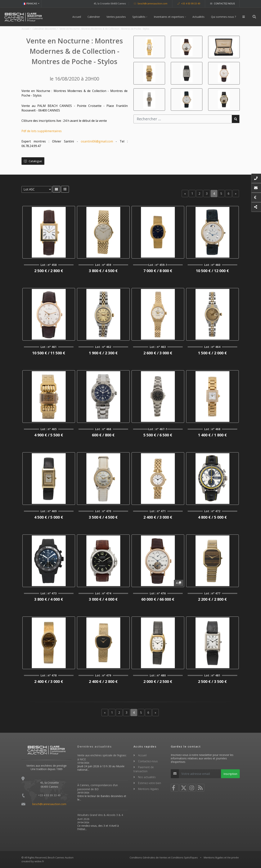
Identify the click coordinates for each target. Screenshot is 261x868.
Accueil (77, 17)
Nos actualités (147, 777)
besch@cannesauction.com (151, 4)
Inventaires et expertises (169, 17)
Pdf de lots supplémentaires (42, 131)
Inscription (230, 774)
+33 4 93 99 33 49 (189, 4)
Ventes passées (116, 17)
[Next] (236, 194)
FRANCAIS (30, 4)
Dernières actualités (94, 746)
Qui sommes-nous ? (224, 17)
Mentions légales (148, 789)
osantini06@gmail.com (97, 141)
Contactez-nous (222, 4)
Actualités (199, 17)
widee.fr (39, 861)
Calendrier (94, 17)
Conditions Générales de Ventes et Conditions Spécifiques (164, 857)
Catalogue (33, 161)
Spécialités (139, 17)
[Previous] (185, 194)
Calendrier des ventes (44, 29)
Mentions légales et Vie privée (221, 857)
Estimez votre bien (150, 783)
